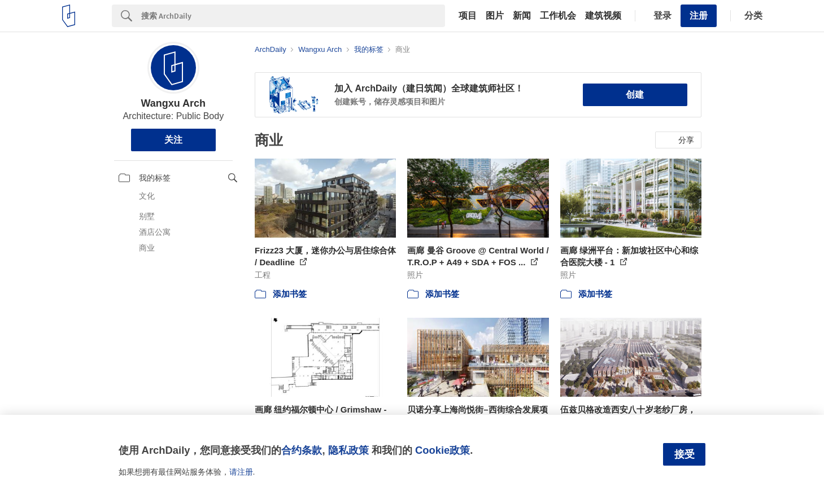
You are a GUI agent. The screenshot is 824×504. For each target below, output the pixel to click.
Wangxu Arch (173, 103)
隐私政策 (348, 450)
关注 (173, 140)
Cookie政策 (442, 450)
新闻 (522, 16)
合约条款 (302, 450)
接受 (685, 454)
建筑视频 (603, 16)
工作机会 (558, 16)
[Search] (293, 16)
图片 (495, 16)
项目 (468, 16)
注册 (699, 16)
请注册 (241, 472)
